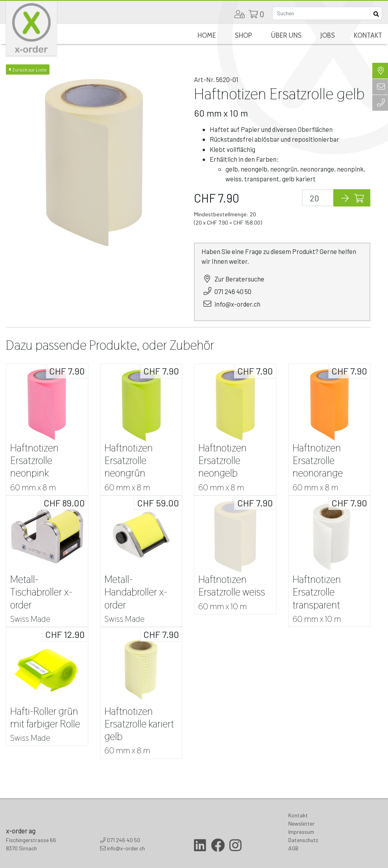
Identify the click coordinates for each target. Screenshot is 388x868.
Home (207, 35)
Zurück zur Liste (28, 69)
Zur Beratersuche (239, 279)
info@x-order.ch (237, 304)
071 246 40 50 (233, 291)
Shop (243, 35)
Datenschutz (303, 840)
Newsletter (301, 823)
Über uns (286, 35)
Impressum (301, 832)
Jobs (328, 35)
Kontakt (368, 35)
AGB (293, 848)
